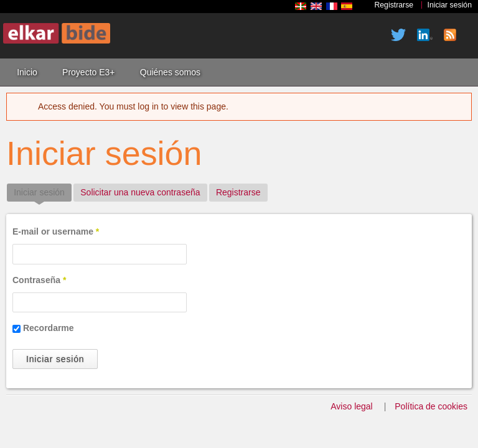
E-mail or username (56, 231)
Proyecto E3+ (88, 72)
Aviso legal (351, 406)
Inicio (27, 72)
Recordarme (49, 328)
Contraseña (39, 280)
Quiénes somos (170, 72)
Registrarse (394, 5)
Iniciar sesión (450, 5)
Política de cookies (431, 406)
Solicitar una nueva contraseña (140, 192)
